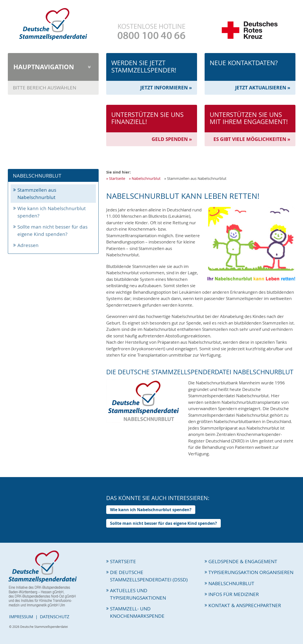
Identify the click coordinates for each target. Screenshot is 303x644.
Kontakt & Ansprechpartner (245, 605)
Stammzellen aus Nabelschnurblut (37, 194)
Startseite (117, 178)
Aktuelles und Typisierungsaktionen (138, 594)
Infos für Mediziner (234, 594)
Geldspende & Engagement (243, 561)
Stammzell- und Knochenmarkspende (137, 612)
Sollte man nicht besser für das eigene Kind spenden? (52, 230)
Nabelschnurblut (146, 178)
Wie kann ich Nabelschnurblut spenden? (52, 212)
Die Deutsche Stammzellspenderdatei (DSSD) (149, 576)
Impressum (21, 617)
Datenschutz (55, 617)
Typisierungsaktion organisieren (251, 572)
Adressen (28, 245)
